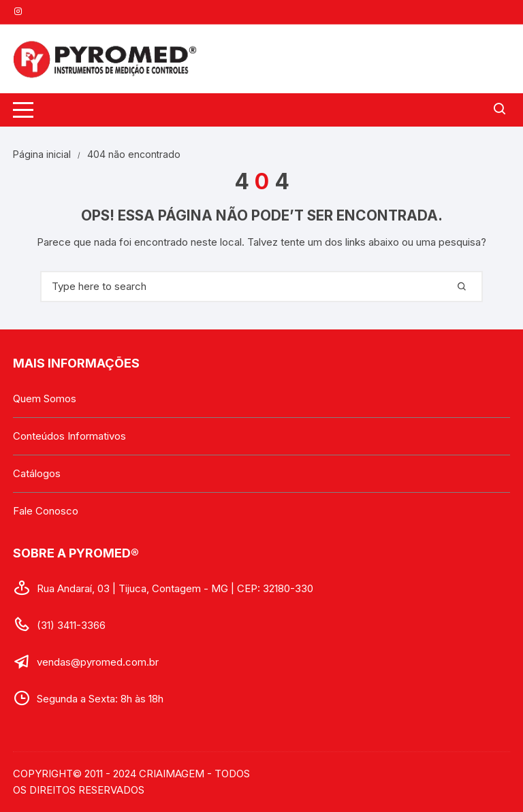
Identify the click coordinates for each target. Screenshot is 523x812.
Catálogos (37, 473)
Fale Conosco (46, 511)
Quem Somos (45, 399)
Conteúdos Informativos (69, 436)
